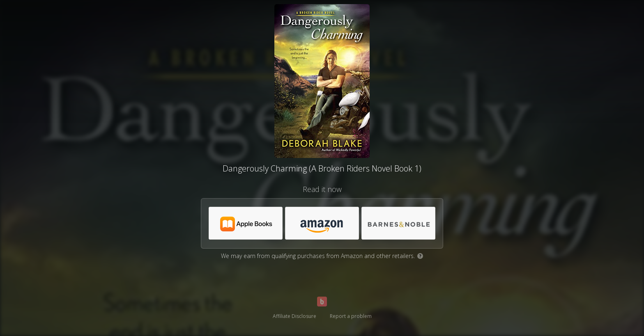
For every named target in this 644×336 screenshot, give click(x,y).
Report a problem (351, 316)
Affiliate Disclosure (294, 316)
